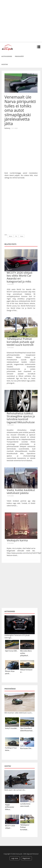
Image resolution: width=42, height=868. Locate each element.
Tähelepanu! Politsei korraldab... (25, 827)
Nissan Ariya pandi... (10, 672)
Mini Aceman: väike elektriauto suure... (19, 713)
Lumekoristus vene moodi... (25, 805)
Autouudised (7, 56)
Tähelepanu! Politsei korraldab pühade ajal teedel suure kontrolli (20, 342)
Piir (16, 236)
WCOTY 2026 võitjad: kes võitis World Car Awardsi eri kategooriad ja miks (20, 277)
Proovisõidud (10, 689)
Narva (11, 236)
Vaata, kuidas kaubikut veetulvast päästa (21, 491)
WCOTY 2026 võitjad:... (10, 827)
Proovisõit (19, 56)
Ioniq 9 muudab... (12, 728)
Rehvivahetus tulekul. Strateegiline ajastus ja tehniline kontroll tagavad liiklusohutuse (21, 418)
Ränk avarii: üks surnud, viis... (15, 790)
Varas (22, 236)
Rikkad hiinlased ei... (26, 671)
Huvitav (5, 64)
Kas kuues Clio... (26, 748)
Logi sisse (15, 858)
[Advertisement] (21, 21)
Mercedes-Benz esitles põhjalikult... (26, 653)
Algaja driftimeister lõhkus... (10, 807)
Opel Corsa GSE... (12, 651)
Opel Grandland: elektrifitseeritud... (27, 729)
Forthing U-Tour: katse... (11, 749)
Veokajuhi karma (17, 540)
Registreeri (26, 858)
